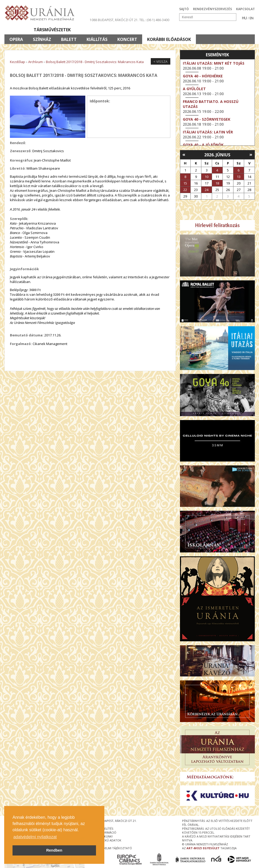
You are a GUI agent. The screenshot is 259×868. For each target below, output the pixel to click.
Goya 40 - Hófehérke (203, 76)
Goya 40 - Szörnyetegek (207, 119)
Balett (69, 39)
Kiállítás (97, 39)
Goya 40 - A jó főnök (203, 145)
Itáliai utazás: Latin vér (208, 132)
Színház (42, 39)
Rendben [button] (54, 850)
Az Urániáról (96, 30)
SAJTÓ (184, 9)
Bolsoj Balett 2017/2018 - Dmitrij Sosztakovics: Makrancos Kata (95, 62)
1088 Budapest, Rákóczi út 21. (114, 20)
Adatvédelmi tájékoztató (112, 848)
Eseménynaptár (185, 30)
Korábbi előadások (169, 39)
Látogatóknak (139, 30)
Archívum (35, 62)
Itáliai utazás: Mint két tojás (214, 63)
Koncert (127, 39)
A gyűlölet (194, 89)
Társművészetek (52, 30)
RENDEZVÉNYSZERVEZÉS (212, 9)
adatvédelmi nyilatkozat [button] (35, 837)
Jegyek (219, 30)
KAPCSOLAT (245, 9)
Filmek (17, 30)
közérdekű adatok (107, 840)
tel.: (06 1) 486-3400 (154, 20)
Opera (16, 39)
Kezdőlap (17, 62)
